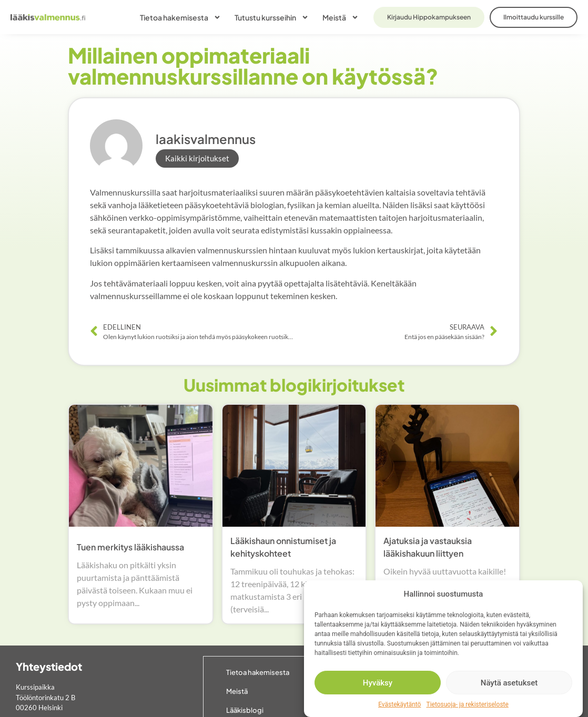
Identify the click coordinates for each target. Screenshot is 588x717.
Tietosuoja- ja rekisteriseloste (467, 704)
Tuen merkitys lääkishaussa (130, 547)
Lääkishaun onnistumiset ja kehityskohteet (283, 547)
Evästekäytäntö (399, 704)
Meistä (341, 17)
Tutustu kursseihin (272, 17)
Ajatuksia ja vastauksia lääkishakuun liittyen (428, 547)
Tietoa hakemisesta (180, 17)
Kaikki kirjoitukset (197, 158)
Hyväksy (378, 683)
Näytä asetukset (509, 683)
